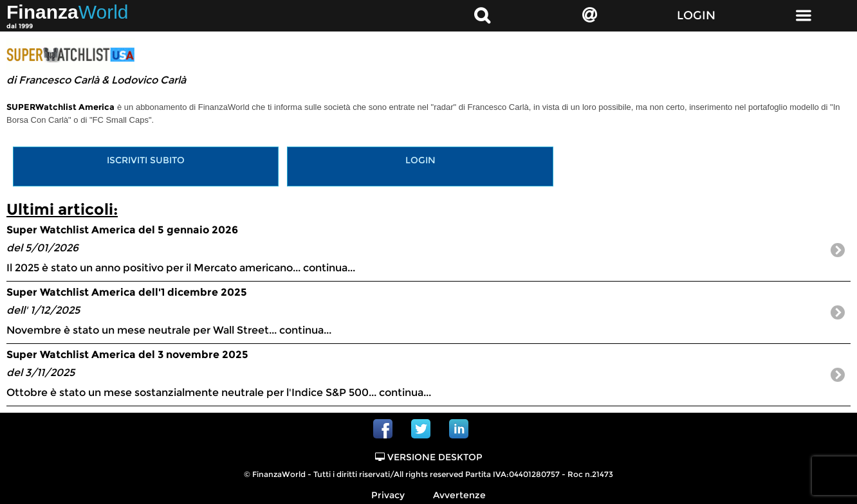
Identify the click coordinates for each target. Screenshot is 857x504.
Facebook (383, 429)
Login (420, 160)
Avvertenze (459, 495)
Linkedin (459, 429)
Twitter (421, 429)
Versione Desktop (429, 457)
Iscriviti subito (146, 160)
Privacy (388, 495)
